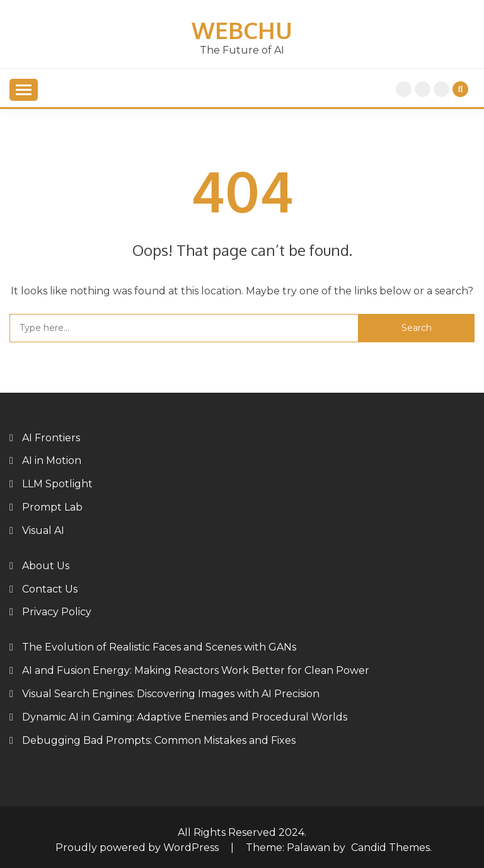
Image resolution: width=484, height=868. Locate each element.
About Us (441, 89)
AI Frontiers (51, 438)
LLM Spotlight (57, 484)
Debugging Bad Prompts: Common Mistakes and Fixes (159, 740)
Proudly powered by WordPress (138, 848)
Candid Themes (390, 848)
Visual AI (43, 530)
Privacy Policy (423, 89)
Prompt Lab (52, 507)
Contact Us (50, 589)
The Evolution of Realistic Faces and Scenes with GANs (159, 647)
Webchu (242, 30)
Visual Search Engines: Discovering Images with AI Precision (171, 694)
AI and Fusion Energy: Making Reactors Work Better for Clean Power (196, 670)
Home (404, 89)
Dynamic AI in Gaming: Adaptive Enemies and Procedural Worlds (185, 717)
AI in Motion (52, 460)
